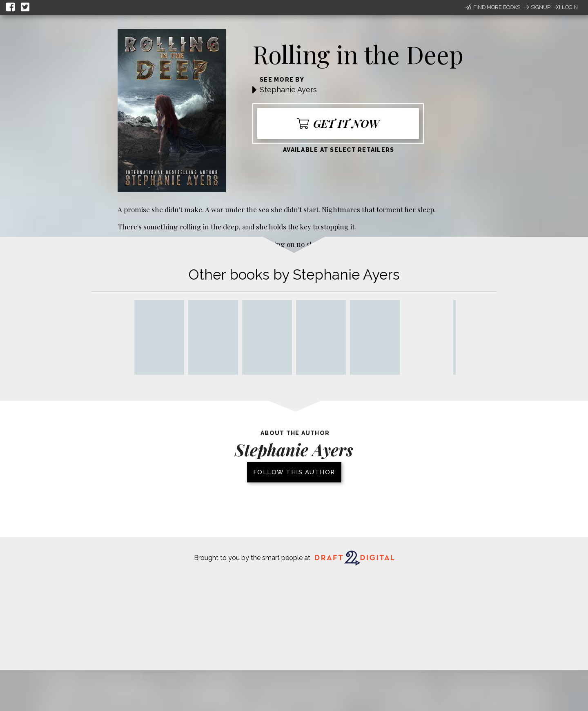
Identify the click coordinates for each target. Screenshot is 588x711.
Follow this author (294, 472)
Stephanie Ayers (288, 90)
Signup (537, 7)
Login (566, 7)
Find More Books (493, 7)
